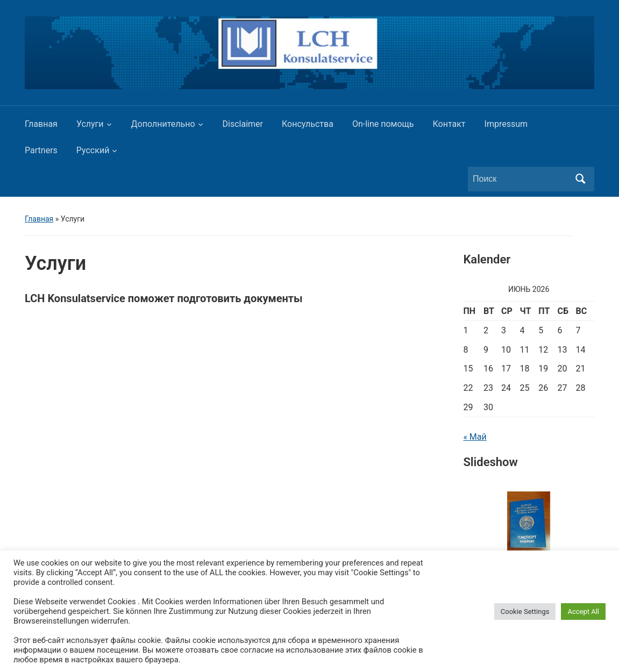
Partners (41, 150)
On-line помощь (383, 124)
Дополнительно (163, 124)
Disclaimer (243, 124)
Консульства (308, 124)
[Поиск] (521, 179)
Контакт (449, 124)
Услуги (90, 124)
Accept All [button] (583, 612)
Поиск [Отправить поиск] (581, 179)
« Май (475, 437)
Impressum (506, 124)
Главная (41, 124)
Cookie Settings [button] (525, 612)
